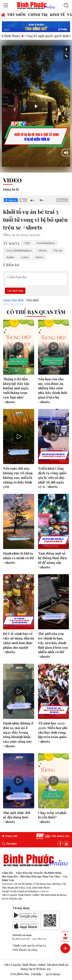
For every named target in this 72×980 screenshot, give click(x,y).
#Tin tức (57, 250)
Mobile (36, 974)
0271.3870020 (39, 939)
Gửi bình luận (15, 291)
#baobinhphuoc (45, 243)
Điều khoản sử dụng (25, 950)
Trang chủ (10, 836)
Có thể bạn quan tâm (36, 312)
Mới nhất (32, 300)
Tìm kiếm (9, 843)
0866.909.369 (22, 939)
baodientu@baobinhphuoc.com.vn (29, 891)
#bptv (27, 243)
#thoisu (42, 250)
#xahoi (24, 257)
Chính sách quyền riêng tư (29, 945)
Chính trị (38, 15)
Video (12, 180)
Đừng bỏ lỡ (11, 189)
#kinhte (10, 257)
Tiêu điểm (16, 15)
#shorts (39, 257)
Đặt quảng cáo (57, 836)
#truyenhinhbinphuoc (19, 250)
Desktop (53, 974)
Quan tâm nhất (13, 300)
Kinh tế (57, 15)
